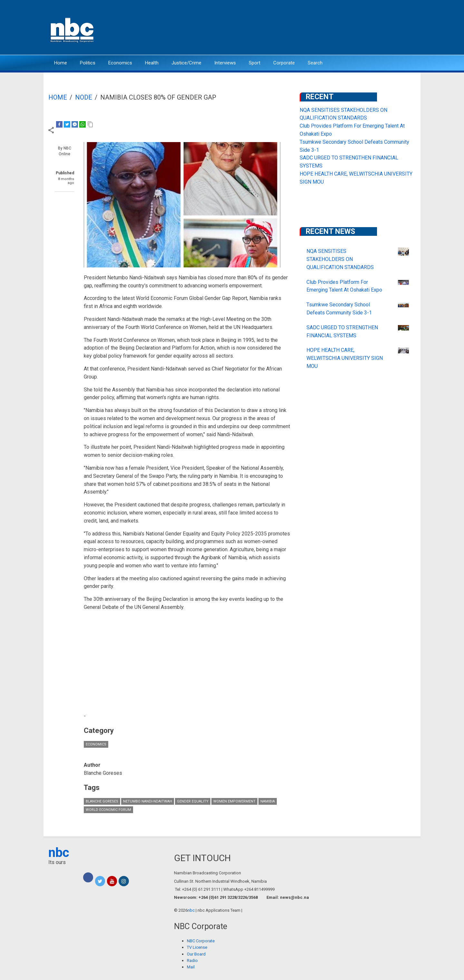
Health (152, 63)
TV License (197, 947)
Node (84, 97)
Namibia (268, 801)
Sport (255, 63)
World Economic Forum (108, 810)
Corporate (284, 63)
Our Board (196, 954)
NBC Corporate (201, 941)
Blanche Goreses (102, 801)
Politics (88, 63)
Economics (120, 63)
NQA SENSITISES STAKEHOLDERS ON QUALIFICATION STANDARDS (340, 259)
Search (315, 63)
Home (61, 63)
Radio (192, 961)
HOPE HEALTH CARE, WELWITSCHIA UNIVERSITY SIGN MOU (345, 358)
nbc (59, 853)
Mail (191, 967)
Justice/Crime (186, 63)
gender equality (193, 801)
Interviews (225, 63)
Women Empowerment (234, 801)
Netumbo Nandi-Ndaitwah (148, 801)
